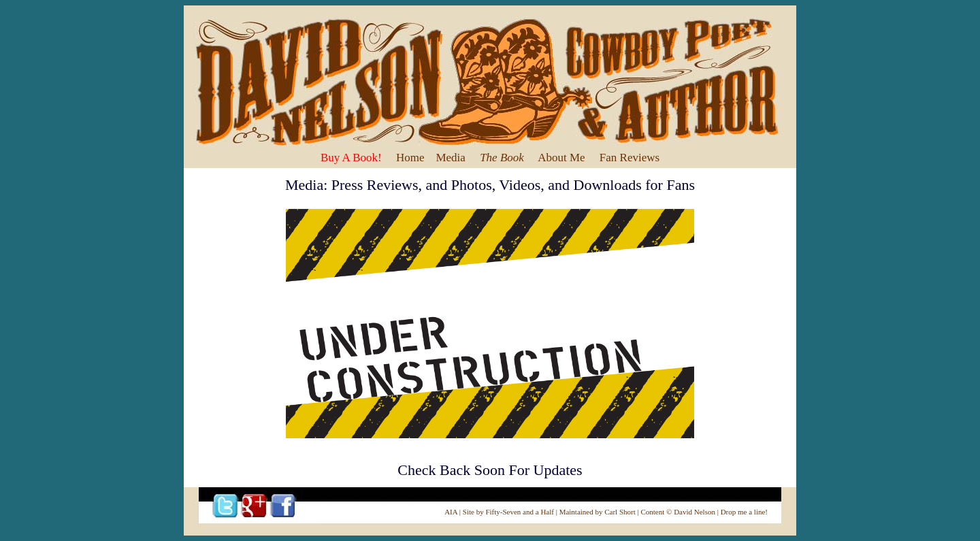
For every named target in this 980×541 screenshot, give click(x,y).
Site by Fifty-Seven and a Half (508, 512)
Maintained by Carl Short (598, 512)
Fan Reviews (630, 158)
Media (450, 158)
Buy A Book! (351, 158)
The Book (502, 158)
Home (410, 158)
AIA (451, 512)
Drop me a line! (744, 512)
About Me (561, 158)
